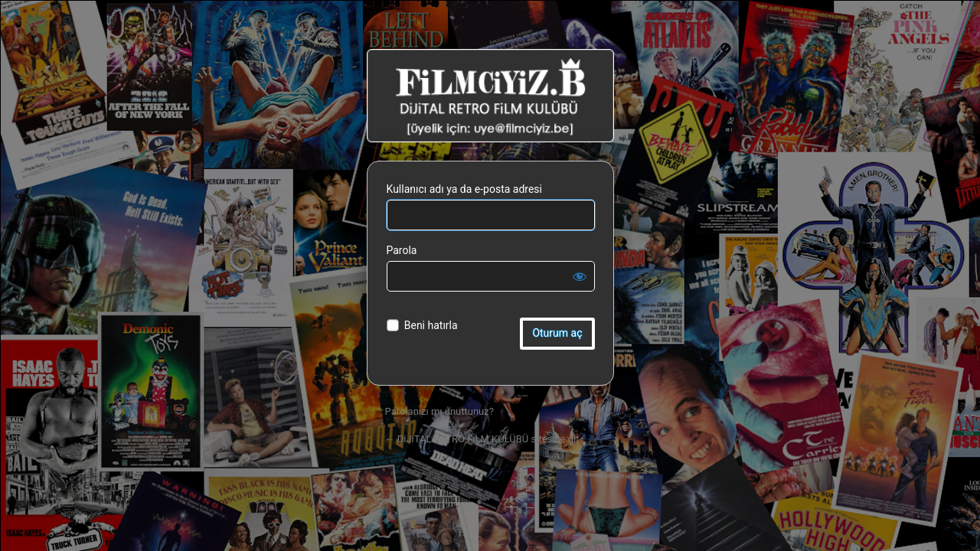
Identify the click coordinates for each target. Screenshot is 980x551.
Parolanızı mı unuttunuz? (439, 411)
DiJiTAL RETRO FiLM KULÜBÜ (490, 96)
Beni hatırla (431, 325)
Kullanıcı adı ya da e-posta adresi (465, 189)
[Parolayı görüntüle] (580, 276)
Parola (402, 250)
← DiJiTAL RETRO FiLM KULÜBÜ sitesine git (482, 439)
